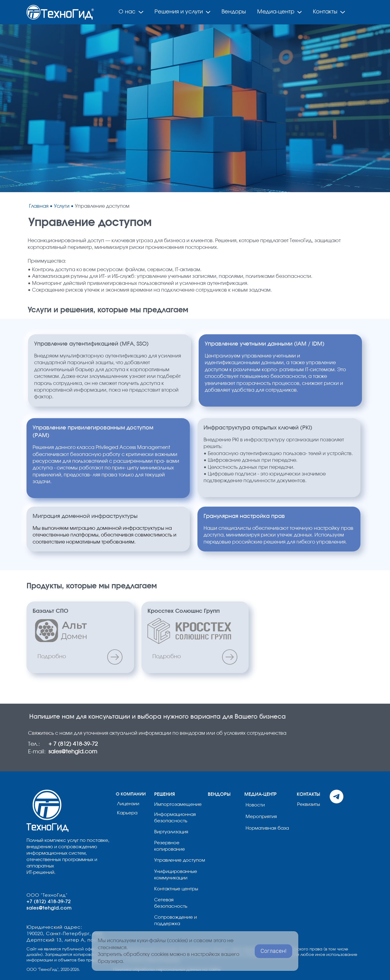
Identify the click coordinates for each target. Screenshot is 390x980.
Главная (39, 206)
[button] (13, 108)
